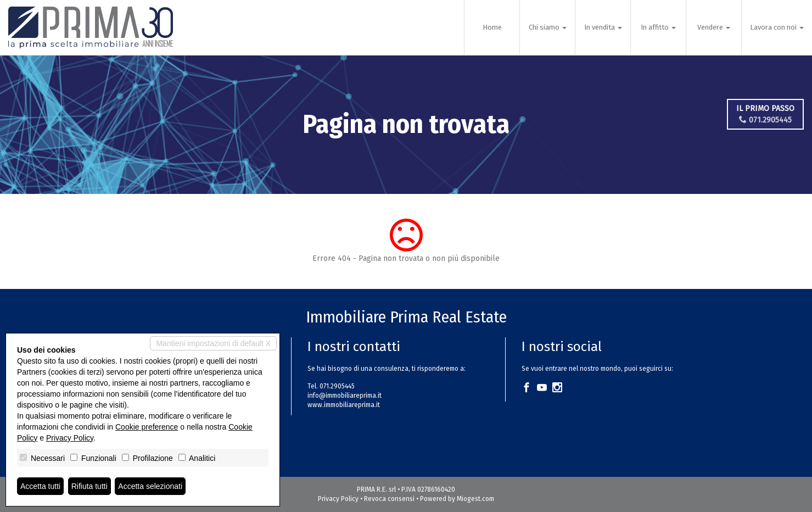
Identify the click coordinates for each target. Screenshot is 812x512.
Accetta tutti (40, 486)
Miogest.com (475, 499)
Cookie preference (147, 427)
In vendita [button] (603, 27)
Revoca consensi (389, 499)
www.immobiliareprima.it (344, 405)
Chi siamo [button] (548, 27)
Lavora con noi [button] (777, 27)
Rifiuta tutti (89, 486)
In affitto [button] (658, 27)
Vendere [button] (714, 27)
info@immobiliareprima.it (345, 396)
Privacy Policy (338, 499)
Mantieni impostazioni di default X (213, 343)
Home (492, 27)
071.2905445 (765, 120)
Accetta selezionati (150, 486)
